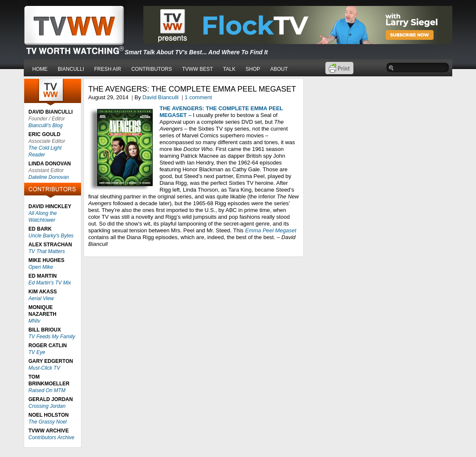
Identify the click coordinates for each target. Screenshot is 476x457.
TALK (229, 69)
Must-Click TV (44, 368)
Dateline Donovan (49, 177)
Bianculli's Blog (45, 125)
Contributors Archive (51, 437)
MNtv (34, 321)
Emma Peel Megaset (271, 230)
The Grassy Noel (48, 422)
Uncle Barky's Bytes (51, 236)
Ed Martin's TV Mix (50, 283)
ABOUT (279, 69)
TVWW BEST (197, 69)
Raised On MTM (47, 390)
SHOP (253, 69)
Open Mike (41, 267)
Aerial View (41, 298)
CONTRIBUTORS (151, 69)
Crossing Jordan (47, 406)
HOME (40, 69)
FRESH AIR (108, 69)
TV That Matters (47, 251)
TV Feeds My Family (52, 337)
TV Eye (37, 352)
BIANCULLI (71, 69)
